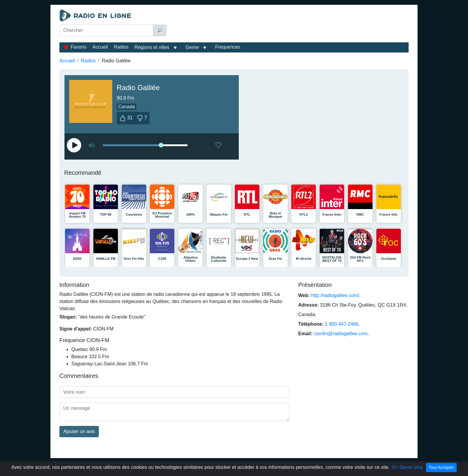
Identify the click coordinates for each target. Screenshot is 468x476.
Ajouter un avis (79, 431)
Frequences (228, 47)
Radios (121, 47)
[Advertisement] (289, 24)
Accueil (100, 47)
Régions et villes (152, 47)
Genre (192, 47)
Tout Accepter (441, 467)
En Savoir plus (408, 467)
